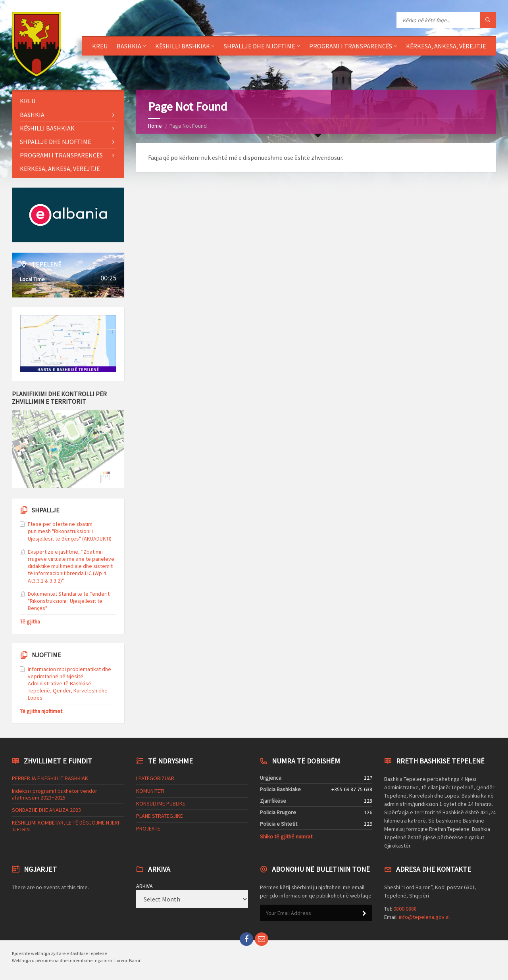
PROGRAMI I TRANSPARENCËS (351, 46)
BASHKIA (129, 46)
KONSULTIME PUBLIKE (161, 804)
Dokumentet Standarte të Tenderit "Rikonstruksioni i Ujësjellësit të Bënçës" (69, 601)
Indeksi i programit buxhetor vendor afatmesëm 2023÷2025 (55, 794)
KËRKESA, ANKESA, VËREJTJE (446, 46)
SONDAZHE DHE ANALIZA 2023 (46, 810)
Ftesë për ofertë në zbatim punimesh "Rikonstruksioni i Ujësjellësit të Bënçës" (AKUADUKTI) (70, 531)
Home (155, 126)
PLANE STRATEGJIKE (160, 816)
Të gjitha (30, 621)
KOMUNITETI (150, 791)
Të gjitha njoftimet (41, 711)
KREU (100, 46)
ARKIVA (144, 886)
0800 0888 (405, 909)
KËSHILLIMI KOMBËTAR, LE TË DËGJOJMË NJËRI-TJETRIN (66, 826)
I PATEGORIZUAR (155, 778)
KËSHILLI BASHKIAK (183, 46)
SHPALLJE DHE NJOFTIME (260, 46)
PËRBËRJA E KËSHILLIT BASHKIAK (50, 778)
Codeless (395, 853)
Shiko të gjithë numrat (286, 836)
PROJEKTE (148, 828)
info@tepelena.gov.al (424, 917)
